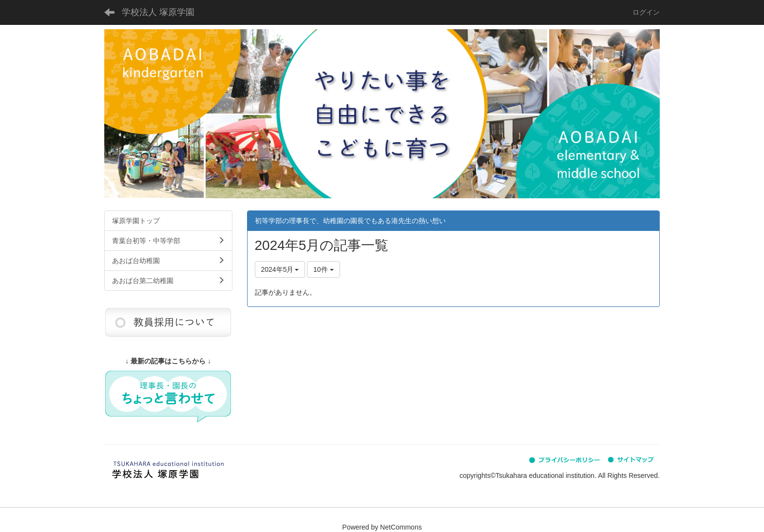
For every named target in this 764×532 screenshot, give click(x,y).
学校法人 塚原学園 (158, 12)
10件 (323, 269)
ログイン (646, 12)
